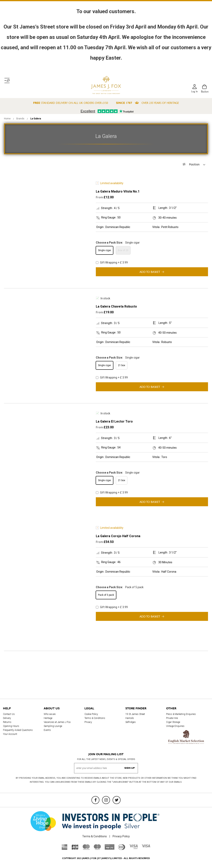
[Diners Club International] (122, 849)
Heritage (48, 718)
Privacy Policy (121, 836)
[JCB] (75, 849)
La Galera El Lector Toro (114, 421)
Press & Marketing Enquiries (181, 714)
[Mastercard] (86, 849)
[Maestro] (97, 849)
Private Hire (172, 718)
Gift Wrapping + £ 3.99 (112, 262)
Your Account (10, 734)
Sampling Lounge (53, 726)
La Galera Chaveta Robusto (116, 306)
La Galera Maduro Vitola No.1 (118, 191)
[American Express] (65, 849)
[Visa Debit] (133, 848)
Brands (21, 119)
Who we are (50, 714)
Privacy (88, 722)
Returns (7, 722)
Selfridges (131, 722)
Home (8, 119)
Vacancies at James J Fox (57, 722)
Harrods (130, 718)
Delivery (7, 718)
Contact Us (9, 714)
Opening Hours (11, 726)
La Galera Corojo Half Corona (118, 536)
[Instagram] (106, 800)
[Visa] (146, 846)
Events (47, 730)
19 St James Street (135, 714)
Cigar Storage (173, 722)
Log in (194, 91)
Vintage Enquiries (175, 726)
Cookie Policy (91, 714)
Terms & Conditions (95, 718)
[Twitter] (117, 800)
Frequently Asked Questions (18, 730)
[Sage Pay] (109, 849)
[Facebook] (95, 800)
